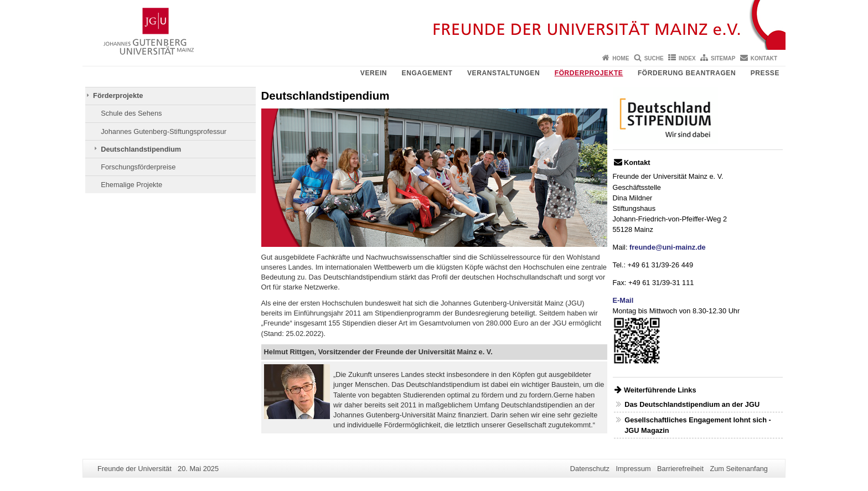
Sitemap (723, 58)
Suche (654, 58)
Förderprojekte (589, 73)
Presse (765, 73)
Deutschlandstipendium (141, 149)
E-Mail (623, 300)
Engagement (427, 73)
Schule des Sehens (131, 113)
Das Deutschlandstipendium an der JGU (692, 404)
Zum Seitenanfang (739, 469)
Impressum (633, 469)
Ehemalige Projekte (131, 185)
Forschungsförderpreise (138, 167)
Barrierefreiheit (680, 469)
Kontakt (764, 58)
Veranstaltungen (503, 73)
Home (621, 58)
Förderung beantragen (687, 73)
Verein (374, 73)
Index (687, 58)
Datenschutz (590, 469)
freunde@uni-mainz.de (668, 247)
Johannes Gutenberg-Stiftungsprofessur (164, 131)
